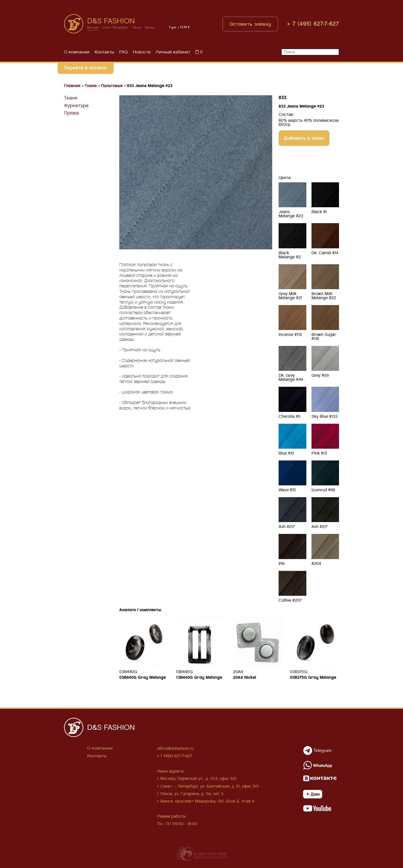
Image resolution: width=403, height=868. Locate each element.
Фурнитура (76, 106)
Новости (142, 52)
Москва (93, 28)
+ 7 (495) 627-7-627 (313, 24)
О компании (77, 52)
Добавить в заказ (304, 138)
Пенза (137, 28)
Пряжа (71, 113)
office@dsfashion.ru (175, 748)
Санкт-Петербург (115, 28)
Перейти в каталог (86, 68)
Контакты (104, 52)
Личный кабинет (173, 52)
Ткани (71, 98)
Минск (150, 28)
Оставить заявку (250, 24)
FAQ (123, 52)
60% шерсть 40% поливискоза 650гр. (309, 122)
